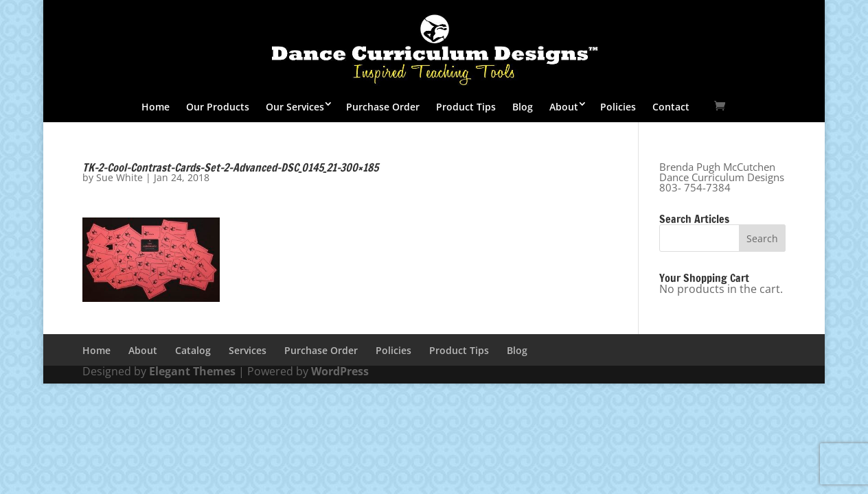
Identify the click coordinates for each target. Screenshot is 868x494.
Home (156, 107)
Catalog (193, 350)
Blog (523, 107)
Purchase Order (383, 107)
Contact (671, 107)
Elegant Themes (192, 371)
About (564, 107)
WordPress (340, 371)
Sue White (119, 177)
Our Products (218, 107)
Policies (618, 107)
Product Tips (466, 107)
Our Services (295, 107)
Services (248, 350)
